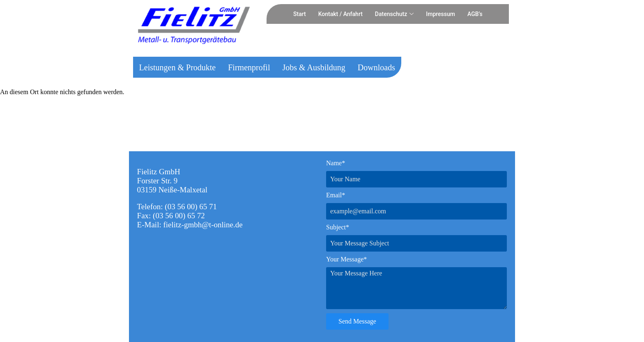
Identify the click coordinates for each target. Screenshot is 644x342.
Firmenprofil (249, 67)
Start (300, 14)
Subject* (338, 227)
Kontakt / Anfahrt (340, 14)
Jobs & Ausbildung (314, 67)
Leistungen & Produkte (178, 67)
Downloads (376, 67)
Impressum (440, 14)
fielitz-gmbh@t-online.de (203, 225)
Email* (336, 195)
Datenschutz (394, 14)
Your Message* (346, 259)
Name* (336, 163)
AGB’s (475, 14)
